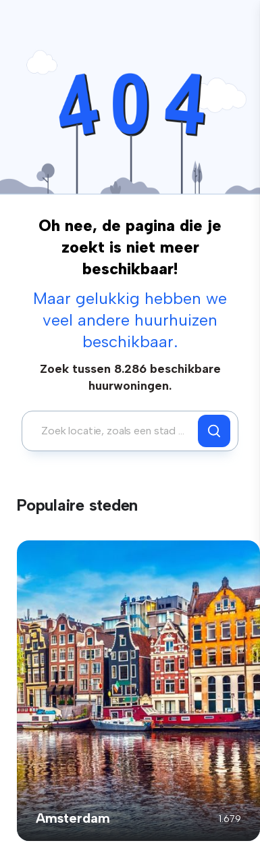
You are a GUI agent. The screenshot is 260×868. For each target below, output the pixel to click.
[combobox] (113, 431)
